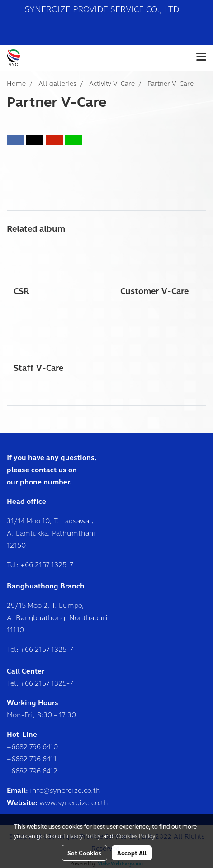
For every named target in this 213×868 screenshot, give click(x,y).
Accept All (132, 853)
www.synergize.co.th (74, 803)
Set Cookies (84, 853)
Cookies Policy (136, 835)
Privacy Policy (82, 835)
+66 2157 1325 (43, 565)
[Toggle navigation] (201, 57)
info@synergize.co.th (65, 791)
